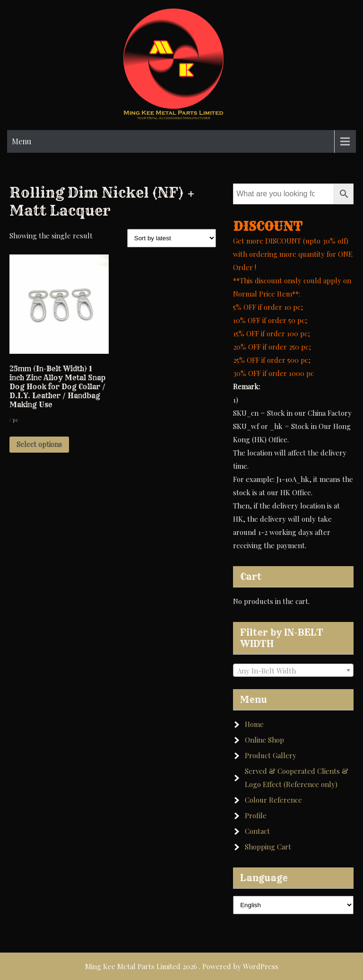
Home (254, 724)
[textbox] (293, 671)
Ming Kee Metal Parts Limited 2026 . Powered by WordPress (182, 966)
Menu (22, 141)
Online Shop (264, 740)
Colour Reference (273, 800)
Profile (256, 815)
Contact (257, 831)
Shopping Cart (268, 847)
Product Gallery (271, 755)
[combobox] (293, 670)
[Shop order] (172, 238)
